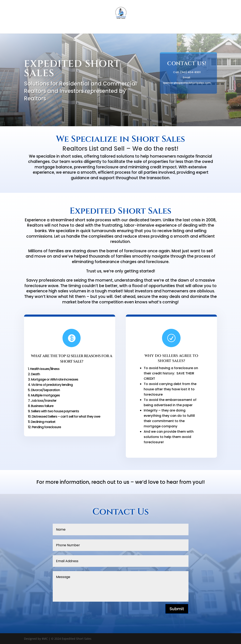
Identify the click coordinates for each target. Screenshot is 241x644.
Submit (177, 609)
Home (120, 28)
